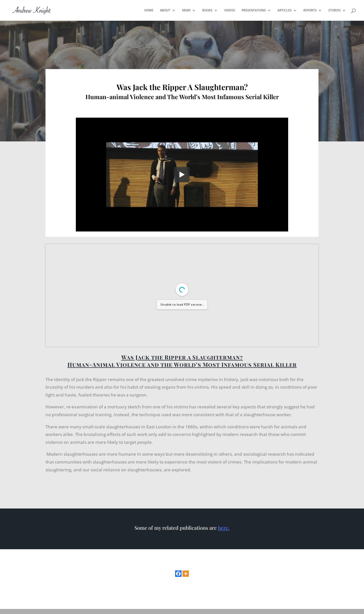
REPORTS (310, 10)
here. (224, 528)
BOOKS (207, 10)
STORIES (335, 10)
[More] (186, 574)
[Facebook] (178, 574)
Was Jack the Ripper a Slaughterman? (182, 357)
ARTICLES (285, 10)
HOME (149, 10)
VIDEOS (230, 10)
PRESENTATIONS (254, 10)
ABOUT (165, 10)
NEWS (186, 10)
